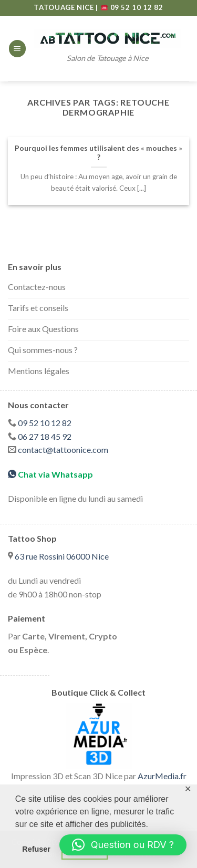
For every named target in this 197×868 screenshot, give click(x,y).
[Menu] (17, 49)
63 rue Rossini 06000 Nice (62, 556)
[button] (123, 845)
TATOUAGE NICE (65, 7)
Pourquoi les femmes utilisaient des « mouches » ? (98, 153)
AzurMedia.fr (162, 776)
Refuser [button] (36, 849)
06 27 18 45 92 (45, 436)
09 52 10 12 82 (132, 7)
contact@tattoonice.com (63, 450)
